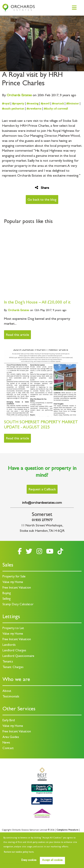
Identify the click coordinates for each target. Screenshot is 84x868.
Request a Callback (42, 490)
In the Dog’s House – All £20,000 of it (37, 303)
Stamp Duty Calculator (18, 605)
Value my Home (13, 582)
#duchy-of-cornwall (56, 109)
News (6, 743)
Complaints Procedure (68, 830)
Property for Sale (14, 577)
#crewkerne (34, 109)
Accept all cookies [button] (52, 860)
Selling (7, 599)
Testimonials (11, 697)
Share (42, 188)
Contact (8, 749)
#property (18, 104)
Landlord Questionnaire (18, 656)
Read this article (17, 335)
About (7, 691)
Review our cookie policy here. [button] (19, 852)
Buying (7, 594)
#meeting (32, 104)
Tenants (8, 662)
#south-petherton (13, 109)
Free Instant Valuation (17, 588)
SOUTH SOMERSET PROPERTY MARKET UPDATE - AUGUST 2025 (41, 425)
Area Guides (11, 737)
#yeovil (45, 104)
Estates (19, 96)
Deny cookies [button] (29, 860)
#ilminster (73, 104)
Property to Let (13, 629)
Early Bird (9, 721)
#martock (58, 104)
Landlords (9, 645)
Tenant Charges (13, 667)
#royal (6, 104)
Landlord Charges (14, 651)
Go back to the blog (42, 200)
